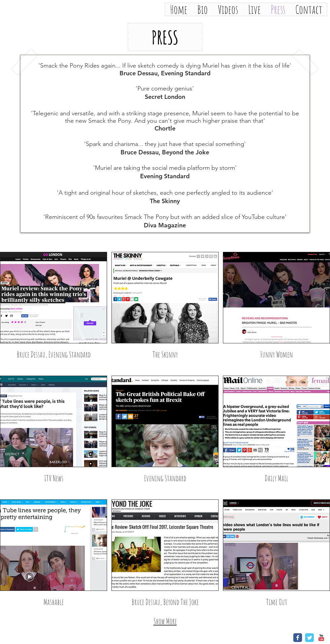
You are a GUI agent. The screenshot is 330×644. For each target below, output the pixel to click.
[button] (165, 37)
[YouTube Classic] (321, 638)
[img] (276, 312)
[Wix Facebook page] (298, 638)
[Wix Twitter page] (309, 638)
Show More (165, 621)
